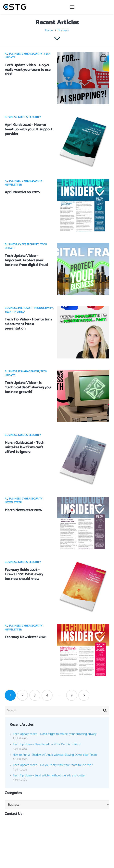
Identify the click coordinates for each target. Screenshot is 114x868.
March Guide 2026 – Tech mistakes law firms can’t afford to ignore (24, 447)
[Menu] (90, 7)
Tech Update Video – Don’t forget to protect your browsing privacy (55, 734)
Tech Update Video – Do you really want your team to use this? (28, 70)
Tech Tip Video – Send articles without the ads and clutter (49, 776)
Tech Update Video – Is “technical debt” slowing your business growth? (28, 387)
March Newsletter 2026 (23, 510)
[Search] (57, 711)
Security (35, 117)
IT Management (29, 372)
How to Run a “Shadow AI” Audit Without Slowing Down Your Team (55, 755)
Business (15, 54)
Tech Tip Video (15, 312)
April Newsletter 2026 (22, 192)
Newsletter (13, 185)
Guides (23, 117)
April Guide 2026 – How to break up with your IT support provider (29, 129)
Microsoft (25, 308)
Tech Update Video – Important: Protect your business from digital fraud (26, 260)
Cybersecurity (32, 54)
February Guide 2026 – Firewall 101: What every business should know (24, 574)
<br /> (57, 836)
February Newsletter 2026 (26, 637)
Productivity (43, 308)
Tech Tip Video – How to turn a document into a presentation (28, 324)
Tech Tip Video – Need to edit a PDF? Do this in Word (47, 744)
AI (6, 54)
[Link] (15, 7)
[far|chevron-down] (57, 39)
